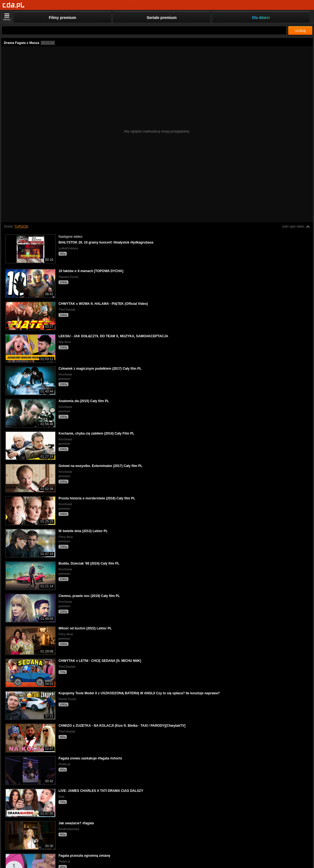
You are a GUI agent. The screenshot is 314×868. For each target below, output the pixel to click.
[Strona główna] (14, 5)
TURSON (21, 226)
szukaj (300, 31)
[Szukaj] (144, 30)
